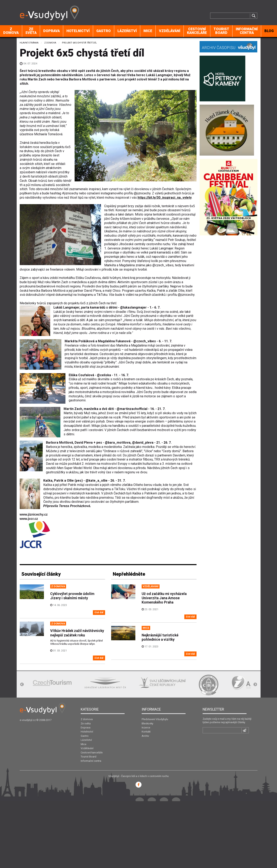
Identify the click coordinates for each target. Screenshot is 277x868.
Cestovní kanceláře (197, 31)
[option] (52, 683)
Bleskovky (147, 723)
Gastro (104, 31)
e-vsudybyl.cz (28, 720)
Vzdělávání (170, 31)
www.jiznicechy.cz (34, 514)
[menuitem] (11, 31)
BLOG (269, 31)
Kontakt (146, 732)
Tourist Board (221, 31)
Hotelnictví (78, 31)
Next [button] (255, 685)
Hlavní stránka (29, 43)
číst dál (99, 612)
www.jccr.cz (29, 519)
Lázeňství (127, 31)
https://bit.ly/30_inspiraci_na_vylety (165, 198)
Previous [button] (22, 685)
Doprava (52, 31)
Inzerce (146, 728)
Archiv (145, 736)
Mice (148, 31)
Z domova (11, 31)
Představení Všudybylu (155, 719)
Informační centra (247, 31)
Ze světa (31, 31)
